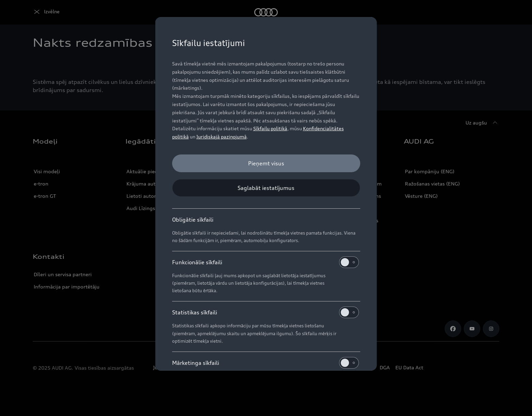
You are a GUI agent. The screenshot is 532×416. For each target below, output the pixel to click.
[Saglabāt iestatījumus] (266, 188)
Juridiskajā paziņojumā (222, 137)
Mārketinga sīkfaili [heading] (265, 363)
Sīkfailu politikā (270, 128)
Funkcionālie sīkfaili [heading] (265, 262)
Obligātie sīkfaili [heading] (193, 220)
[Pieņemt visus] (266, 163)
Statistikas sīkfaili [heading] (265, 312)
